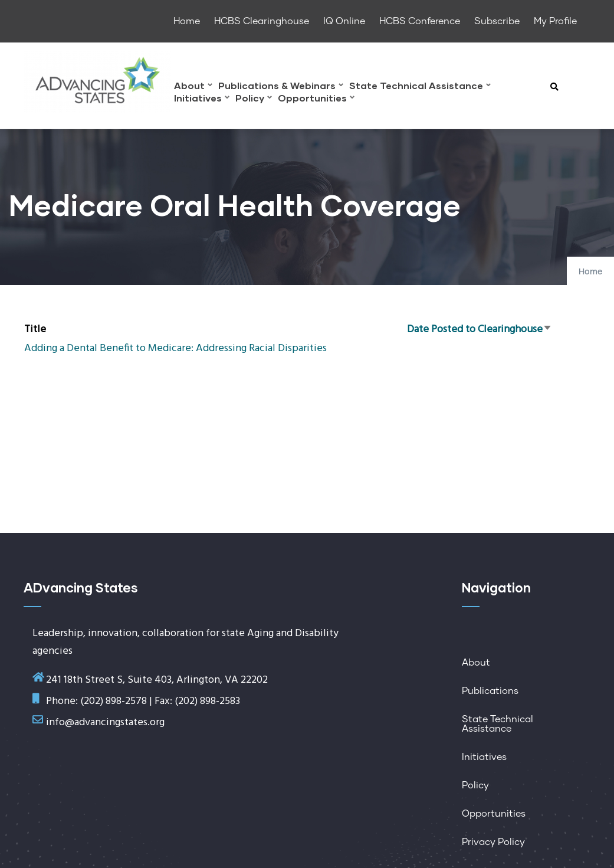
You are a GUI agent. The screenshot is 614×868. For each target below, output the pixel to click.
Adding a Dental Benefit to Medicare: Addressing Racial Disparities (175, 348)
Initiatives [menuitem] (202, 99)
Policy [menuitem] (254, 99)
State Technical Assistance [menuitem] (420, 87)
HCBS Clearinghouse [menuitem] (262, 21)
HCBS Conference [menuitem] (420, 21)
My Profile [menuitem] (555, 21)
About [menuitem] (193, 87)
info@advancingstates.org (105, 723)
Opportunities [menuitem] (316, 99)
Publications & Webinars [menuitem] (281, 87)
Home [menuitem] (187, 21)
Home (590, 272)
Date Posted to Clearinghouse (480, 330)
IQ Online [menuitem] (344, 21)
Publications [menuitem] (490, 691)
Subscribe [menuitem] (497, 21)
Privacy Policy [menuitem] (493, 842)
